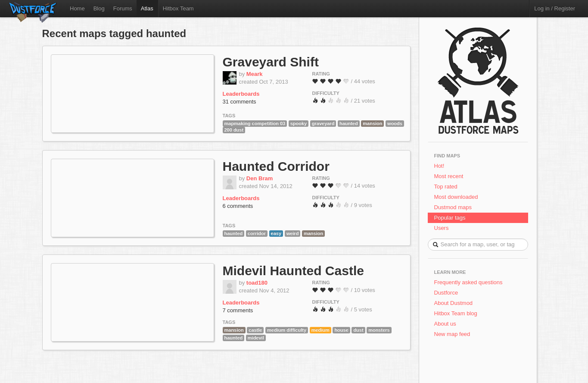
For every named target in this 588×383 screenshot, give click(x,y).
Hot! (439, 166)
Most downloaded (456, 197)
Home (77, 8)
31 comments (240, 102)
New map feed (454, 334)
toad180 (257, 283)
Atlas (147, 8)
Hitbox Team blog (456, 313)
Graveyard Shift (271, 62)
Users (442, 228)
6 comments (238, 206)
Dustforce (446, 293)
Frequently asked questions (468, 282)
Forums (123, 8)
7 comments (238, 310)
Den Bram (260, 178)
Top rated (446, 187)
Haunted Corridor (276, 166)
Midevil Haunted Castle (293, 271)
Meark (255, 74)
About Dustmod (454, 303)
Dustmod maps (453, 207)
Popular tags (450, 218)
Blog (99, 8)
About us (445, 324)
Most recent (449, 176)
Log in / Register (555, 8)
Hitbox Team (178, 8)
